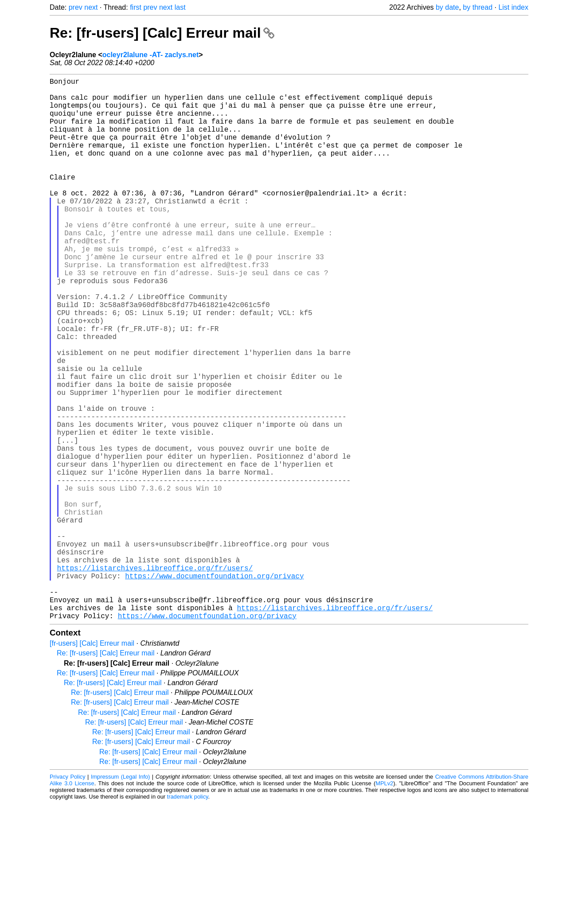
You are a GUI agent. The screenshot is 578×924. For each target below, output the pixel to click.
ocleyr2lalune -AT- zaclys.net (151, 55)
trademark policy (188, 917)
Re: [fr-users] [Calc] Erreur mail (162, 33)
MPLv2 (384, 904)
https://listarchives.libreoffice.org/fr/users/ (155, 678)
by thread (478, 7)
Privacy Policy (68, 897)
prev (76, 7)
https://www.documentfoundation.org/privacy (214, 687)
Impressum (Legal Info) (120, 897)
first (136, 7)
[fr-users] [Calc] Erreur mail (92, 764)
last (180, 7)
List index (513, 7)
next (91, 7)
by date (447, 7)
